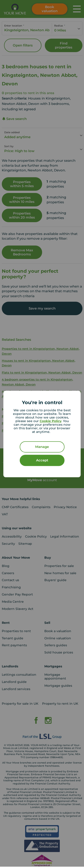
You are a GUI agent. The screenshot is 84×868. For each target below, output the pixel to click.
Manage (42, 447)
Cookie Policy (51, 421)
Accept (42, 460)
